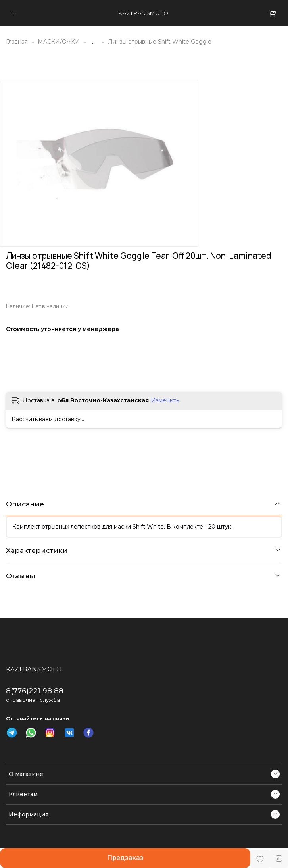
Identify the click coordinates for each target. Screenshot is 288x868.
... (94, 42)
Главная (17, 42)
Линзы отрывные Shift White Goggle (160, 42)
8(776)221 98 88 (35, 691)
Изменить (165, 400)
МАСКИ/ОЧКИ (59, 42)
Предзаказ (125, 858)
